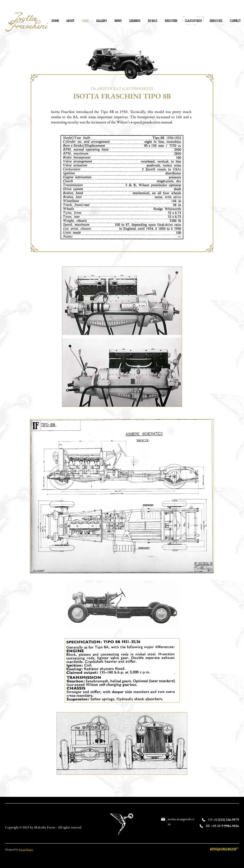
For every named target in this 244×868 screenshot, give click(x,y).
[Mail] (163, 819)
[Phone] (203, 820)
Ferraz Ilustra (26, 849)
